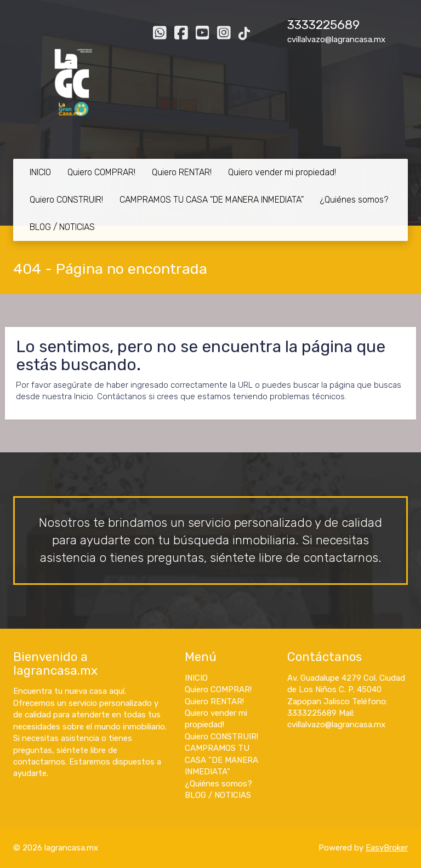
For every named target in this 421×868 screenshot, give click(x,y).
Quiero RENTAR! (182, 172)
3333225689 (323, 25)
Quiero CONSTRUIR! (66, 200)
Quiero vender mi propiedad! (282, 172)
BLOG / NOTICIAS (62, 227)
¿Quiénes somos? (354, 200)
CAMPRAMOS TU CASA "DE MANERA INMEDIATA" (212, 200)
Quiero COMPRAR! (101, 172)
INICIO (40, 172)
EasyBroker (387, 848)
